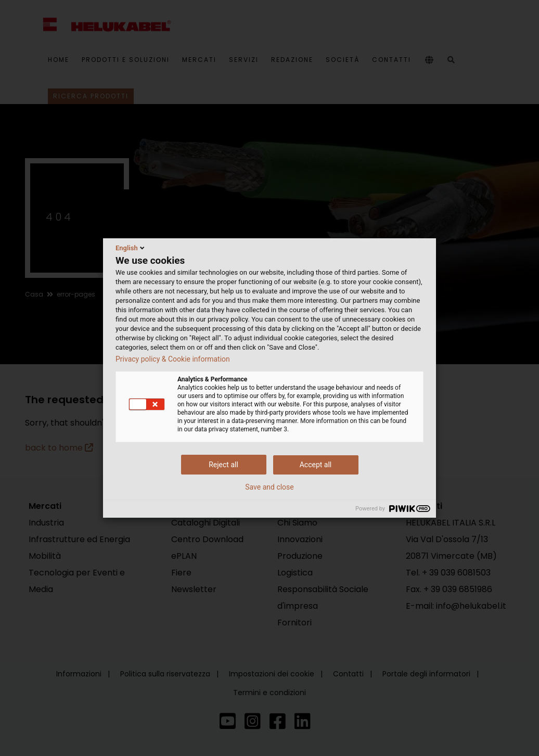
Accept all (316, 465)
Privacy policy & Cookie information (173, 359)
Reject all (223, 465)
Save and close (269, 487)
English (131, 248)
